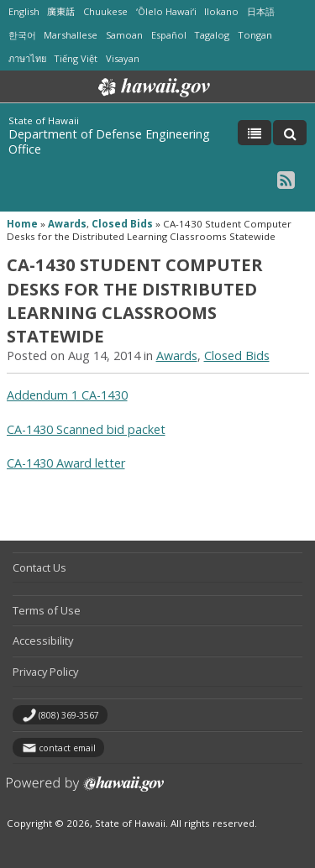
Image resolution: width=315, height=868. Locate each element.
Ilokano (221, 11)
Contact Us (39, 567)
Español (169, 35)
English (24, 11)
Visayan (123, 58)
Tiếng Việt (76, 58)
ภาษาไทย (27, 58)
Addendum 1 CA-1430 (67, 395)
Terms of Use (47, 610)
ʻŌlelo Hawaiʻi (166, 11)
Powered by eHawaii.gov (85, 790)
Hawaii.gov (152, 87)
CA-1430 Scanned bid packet (86, 429)
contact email (67, 748)
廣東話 (61, 11)
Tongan (255, 35)
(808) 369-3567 (69, 715)
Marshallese (71, 35)
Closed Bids (122, 224)
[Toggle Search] (290, 133)
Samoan (124, 35)
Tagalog (212, 35)
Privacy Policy (45, 672)
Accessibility (43, 641)
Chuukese (105, 11)
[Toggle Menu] (255, 133)
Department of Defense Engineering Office (109, 141)
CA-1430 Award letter (66, 463)
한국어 (22, 35)
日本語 (261, 11)
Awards (67, 224)
